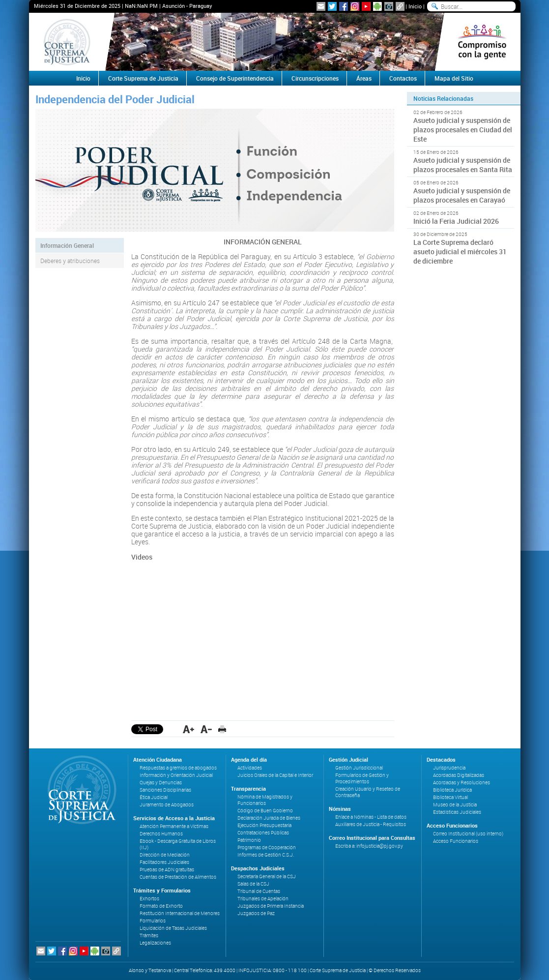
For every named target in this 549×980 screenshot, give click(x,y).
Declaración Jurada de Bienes (269, 818)
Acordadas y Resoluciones (462, 783)
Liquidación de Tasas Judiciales (173, 928)
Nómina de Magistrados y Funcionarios (265, 800)
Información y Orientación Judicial (176, 775)
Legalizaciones (155, 943)
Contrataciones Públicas (263, 833)
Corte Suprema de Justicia (143, 78)
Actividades (250, 768)
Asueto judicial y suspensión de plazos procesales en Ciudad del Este (463, 130)
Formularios (153, 921)
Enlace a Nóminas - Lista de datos (371, 817)
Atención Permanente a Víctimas (174, 826)
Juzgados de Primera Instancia (271, 906)
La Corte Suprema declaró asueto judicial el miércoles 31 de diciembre (460, 252)
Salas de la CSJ (253, 884)
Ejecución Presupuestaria (264, 825)
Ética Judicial (154, 797)
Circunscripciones (315, 78)
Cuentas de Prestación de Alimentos (178, 877)
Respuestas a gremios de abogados (178, 768)
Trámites (149, 935)
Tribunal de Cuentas (259, 891)
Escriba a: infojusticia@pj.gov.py (369, 846)
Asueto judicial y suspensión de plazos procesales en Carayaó (462, 195)
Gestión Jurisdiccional (359, 768)
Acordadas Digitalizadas (459, 775)
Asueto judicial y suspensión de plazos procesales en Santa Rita (463, 165)
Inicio (415, 6)
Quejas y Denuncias (161, 783)
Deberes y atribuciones (70, 261)
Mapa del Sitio (454, 78)
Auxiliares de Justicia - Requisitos (371, 824)
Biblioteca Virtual (450, 797)
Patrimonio (249, 840)
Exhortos (149, 899)
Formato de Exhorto (161, 906)
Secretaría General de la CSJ (267, 876)
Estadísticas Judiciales (457, 812)
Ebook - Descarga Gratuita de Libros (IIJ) (178, 844)
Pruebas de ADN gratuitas (167, 870)
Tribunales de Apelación (263, 899)
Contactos (403, 78)
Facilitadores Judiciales (164, 862)
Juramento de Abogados (167, 805)
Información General (67, 245)
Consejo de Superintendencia (235, 78)
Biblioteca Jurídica (452, 790)
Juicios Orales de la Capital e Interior (275, 775)
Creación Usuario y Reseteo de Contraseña (368, 792)
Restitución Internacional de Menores (180, 913)
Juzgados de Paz (256, 913)
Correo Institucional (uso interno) (468, 834)
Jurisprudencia (449, 768)
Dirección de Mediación (165, 855)
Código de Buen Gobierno (265, 811)
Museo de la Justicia (455, 805)
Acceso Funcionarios (456, 841)
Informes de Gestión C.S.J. (266, 855)
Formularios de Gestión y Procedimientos (362, 778)
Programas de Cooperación (267, 847)
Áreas (364, 78)
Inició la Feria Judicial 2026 (456, 221)
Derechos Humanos (161, 834)
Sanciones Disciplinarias (165, 790)
